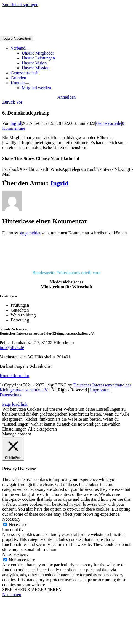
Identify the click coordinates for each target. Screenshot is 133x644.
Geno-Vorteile (108, 123)
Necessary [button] (11, 519)
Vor (19, 102)
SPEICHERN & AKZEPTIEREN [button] (32, 590)
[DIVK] (67, 263)
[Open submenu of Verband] (28, 50)
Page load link (15, 404)
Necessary (18, 525)
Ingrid (16, 123)
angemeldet (30, 233)
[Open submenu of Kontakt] (27, 84)
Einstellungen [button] (14, 429)
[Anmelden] (67, 97)
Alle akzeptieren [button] (42, 429)
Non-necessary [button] (15, 554)
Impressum (100, 390)
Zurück (9, 102)
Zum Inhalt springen (20, 5)
